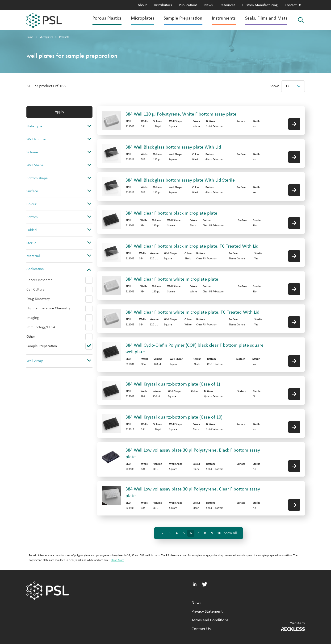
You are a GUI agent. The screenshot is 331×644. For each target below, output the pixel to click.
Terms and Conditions (210, 620)
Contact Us (293, 5)
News (208, 5)
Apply (59, 112)
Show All (230, 533)
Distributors (163, 5)
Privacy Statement (207, 612)
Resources (227, 5)
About (142, 5)
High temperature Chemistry (48, 308)
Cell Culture (36, 290)
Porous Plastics (107, 18)
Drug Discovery (38, 299)
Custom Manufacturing (260, 5)
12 (287, 86)
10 (219, 533)
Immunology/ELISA (41, 327)
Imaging (33, 318)
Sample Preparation (183, 18)
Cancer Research (39, 280)
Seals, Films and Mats (266, 18)
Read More (118, 560)
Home (30, 37)
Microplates (143, 18)
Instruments (224, 18)
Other (31, 337)
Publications (188, 5)
